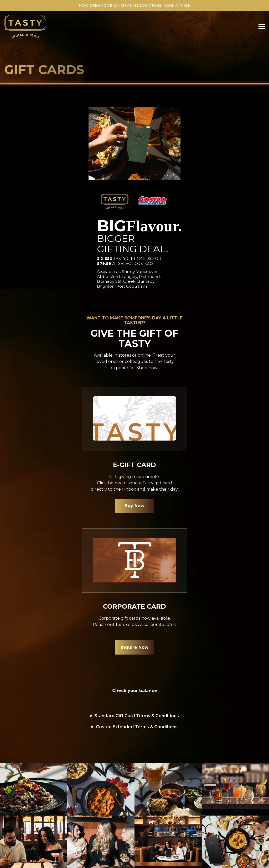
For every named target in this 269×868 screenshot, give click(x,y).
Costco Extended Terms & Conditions (137, 727)
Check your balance (135, 691)
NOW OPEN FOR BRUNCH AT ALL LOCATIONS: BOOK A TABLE (134, 5)
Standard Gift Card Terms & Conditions (137, 716)
